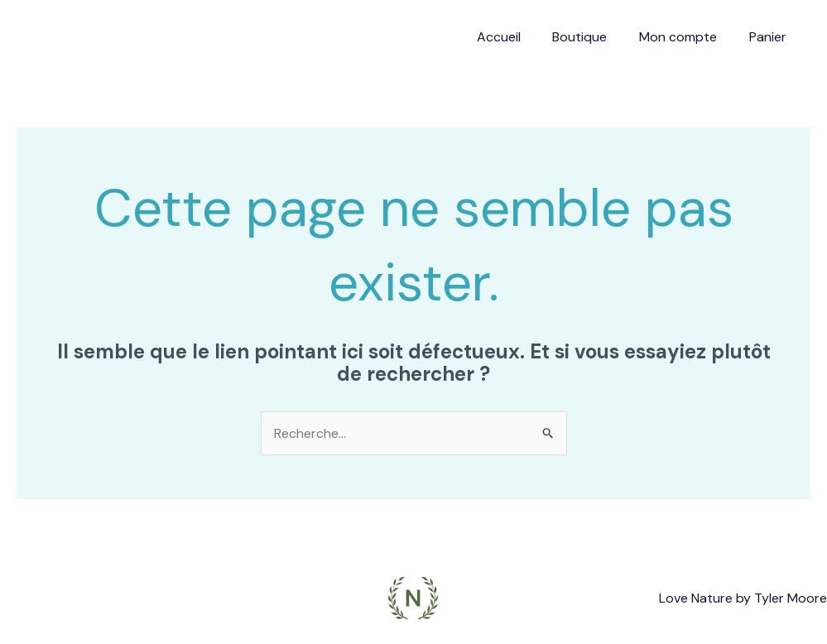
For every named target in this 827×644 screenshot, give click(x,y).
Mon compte (686, 37)
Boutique (594, 37)
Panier (770, 37)
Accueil (518, 37)
